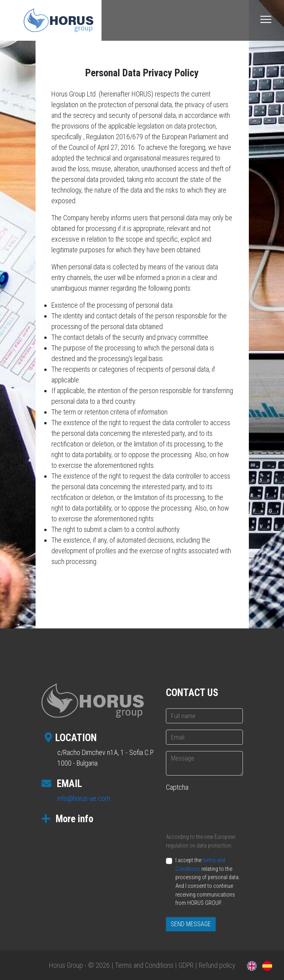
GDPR (186, 965)
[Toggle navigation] (266, 19)
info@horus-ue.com (84, 798)
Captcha (177, 787)
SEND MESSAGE (191, 924)
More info (67, 819)
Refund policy (217, 965)
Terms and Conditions (144, 965)
